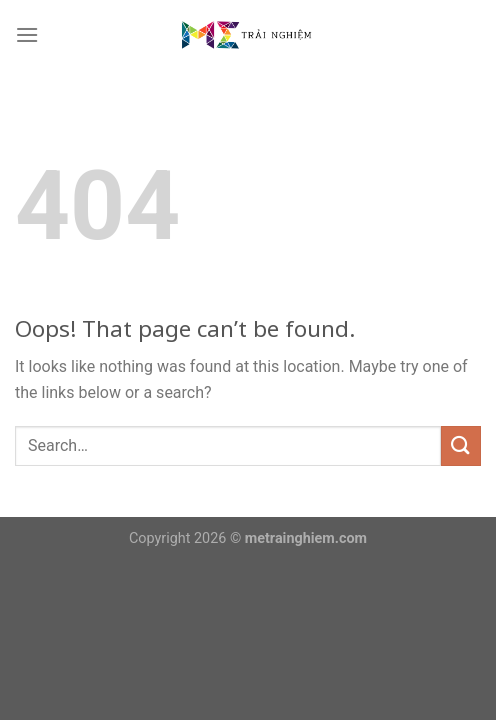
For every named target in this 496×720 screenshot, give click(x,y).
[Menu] (27, 34)
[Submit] (461, 445)
